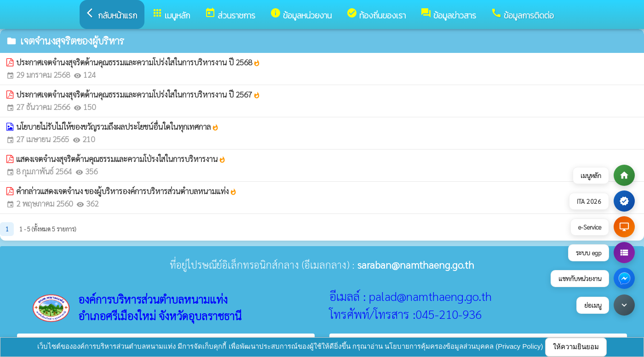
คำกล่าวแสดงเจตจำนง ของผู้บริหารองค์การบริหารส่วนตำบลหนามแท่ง (126, 191)
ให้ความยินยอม (576, 347)
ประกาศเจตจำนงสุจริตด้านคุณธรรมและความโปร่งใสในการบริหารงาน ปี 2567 (138, 94)
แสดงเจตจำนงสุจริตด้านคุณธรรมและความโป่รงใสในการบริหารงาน (121, 159)
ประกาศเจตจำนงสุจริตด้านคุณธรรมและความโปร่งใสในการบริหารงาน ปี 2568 (138, 62)
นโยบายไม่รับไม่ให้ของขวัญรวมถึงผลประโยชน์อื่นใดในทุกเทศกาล (118, 127)
